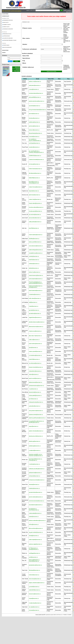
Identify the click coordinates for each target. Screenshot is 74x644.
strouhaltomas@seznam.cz (36, 505)
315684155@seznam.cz (35, 156)
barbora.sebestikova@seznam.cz (37, 521)
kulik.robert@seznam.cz (35, 298)
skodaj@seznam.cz (34, 536)
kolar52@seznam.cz (34, 260)
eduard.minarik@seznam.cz (36, 367)
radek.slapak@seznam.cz (35, 540)
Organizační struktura (8, 20)
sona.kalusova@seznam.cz (36, 246)
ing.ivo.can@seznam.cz (35, 140)
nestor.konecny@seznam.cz (36, 275)
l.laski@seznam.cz (34, 306)
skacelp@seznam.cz (34, 484)
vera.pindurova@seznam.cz (36, 411)
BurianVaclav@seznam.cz (35, 133)
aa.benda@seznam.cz (34, 106)
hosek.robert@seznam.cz (35, 203)
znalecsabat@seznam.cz (35, 513)
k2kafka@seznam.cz (34, 239)
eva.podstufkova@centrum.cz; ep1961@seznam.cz (36, 422)
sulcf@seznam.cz (33, 557)
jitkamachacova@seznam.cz (36, 327)
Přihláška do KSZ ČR (7, 34)
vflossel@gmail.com (34, 183)
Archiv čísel (18, 69)
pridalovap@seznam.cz (35, 446)
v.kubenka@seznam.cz (35, 294)
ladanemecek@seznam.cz (35, 382)
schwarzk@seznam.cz (34, 476)
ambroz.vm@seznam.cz (35, 81)
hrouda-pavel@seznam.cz (35, 211)
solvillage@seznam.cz (34, 553)
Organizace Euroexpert (8, 29)
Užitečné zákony (7, 36)
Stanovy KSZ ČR (6, 27)
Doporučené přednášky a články (10, 40)
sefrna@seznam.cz (34, 524)
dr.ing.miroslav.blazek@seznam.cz (37, 110)
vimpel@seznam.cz (34, 598)
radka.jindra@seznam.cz (35, 222)
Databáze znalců (6, 16)
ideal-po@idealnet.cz (34, 560)
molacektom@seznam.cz (35, 371)
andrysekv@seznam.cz (35, 85)
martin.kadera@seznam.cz (36, 235)
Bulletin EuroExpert (7, 47)
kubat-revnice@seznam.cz (36, 286)
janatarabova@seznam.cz (35, 565)
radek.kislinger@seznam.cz (36, 250)
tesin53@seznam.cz (34, 510)
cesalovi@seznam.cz (34, 147)
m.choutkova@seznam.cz (35, 355)
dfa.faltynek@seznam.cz (35, 173)
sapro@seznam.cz (34, 426)
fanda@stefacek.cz (34, 549)
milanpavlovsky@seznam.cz (36, 402)
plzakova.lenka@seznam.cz (36, 415)
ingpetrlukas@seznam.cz (35, 317)
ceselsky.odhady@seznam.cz (36, 152)
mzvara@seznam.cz (34, 610)
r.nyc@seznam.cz (33, 389)
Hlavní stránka (5, 14)
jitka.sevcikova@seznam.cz (36, 528)
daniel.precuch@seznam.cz (36, 436)
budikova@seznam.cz (34, 122)
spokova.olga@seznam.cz (35, 544)
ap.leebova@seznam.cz (35, 313)
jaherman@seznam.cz (34, 195)
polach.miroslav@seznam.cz (36, 431)
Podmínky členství (7, 25)
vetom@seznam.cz (34, 374)
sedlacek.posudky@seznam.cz (37, 469)
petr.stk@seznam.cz (34, 114)
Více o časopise (17, 71)
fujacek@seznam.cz (34, 191)
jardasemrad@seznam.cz (35, 473)
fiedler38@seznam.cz (34, 178)
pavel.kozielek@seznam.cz (36, 283)
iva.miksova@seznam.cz (35, 363)
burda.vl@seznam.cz (34, 130)
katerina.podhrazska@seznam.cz (37, 418)
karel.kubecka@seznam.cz (36, 291)
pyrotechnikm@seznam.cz (35, 492)
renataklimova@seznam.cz (36, 253)
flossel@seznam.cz (34, 182)
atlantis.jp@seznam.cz (35, 441)
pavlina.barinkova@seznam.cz (37, 101)
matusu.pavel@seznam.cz (35, 351)
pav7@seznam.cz (33, 399)
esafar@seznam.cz (34, 517)
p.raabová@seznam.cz (35, 450)
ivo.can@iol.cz (33, 139)
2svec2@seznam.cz (34, 561)
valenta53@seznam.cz (35, 590)
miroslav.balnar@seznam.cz (36, 93)
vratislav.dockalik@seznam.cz (36, 160)
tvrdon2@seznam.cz (34, 575)
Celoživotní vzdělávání (8, 38)
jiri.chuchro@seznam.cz (35, 214)
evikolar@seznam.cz (34, 264)
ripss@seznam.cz (33, 348)
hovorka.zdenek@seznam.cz (36, 207)
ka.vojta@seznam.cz (34, 607)
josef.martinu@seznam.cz (35, 344)
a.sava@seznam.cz (34, 89)
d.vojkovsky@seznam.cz (35, 603)
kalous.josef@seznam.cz (35, 242)
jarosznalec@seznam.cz (35, 218)
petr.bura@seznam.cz (34, 126)
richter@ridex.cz (33, 460)
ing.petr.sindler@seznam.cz (36, 532)
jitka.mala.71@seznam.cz (35, 336)
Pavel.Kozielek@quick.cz (35, 282)
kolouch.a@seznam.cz (35, 272)
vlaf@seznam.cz (33, 302)
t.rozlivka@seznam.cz (34, 464)
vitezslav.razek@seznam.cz (36, 456)
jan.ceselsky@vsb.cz (34, 151)
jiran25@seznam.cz (34, 228)
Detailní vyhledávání (68, 10)
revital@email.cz (33, 287)
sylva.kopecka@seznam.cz (36, 279)
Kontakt (4, 53)
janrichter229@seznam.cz (35, 459)
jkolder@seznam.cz (34, 268)
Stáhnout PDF (17, 67)
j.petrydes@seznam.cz (35, 406)
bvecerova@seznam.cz (35, 594)
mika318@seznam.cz (34, 359)
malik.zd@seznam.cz (34, 340)
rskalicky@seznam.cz (34, 488)
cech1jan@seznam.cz (34, 143)
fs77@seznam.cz (33, 548)
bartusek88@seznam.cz (35, 97)
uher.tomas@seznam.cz (35, 579)
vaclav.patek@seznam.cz (35, 395)
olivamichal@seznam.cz (35, 392)
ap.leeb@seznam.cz (34, 310)
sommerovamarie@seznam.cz (36, 501)
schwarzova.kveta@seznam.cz (37, 480)
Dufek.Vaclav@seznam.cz (35, 169)
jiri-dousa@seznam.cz (34, 164)
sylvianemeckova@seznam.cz (36, 386)
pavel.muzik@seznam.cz (35, 378)
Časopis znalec (6, 45)
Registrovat (10, 61)
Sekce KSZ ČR (69, 12)
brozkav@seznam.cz (34, 118)
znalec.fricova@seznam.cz (36, 187)
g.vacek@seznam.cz (34, 587)
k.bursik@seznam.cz (34, 137)
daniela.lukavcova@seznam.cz (37, 322)
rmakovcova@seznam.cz (35, 331)
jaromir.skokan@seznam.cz (36, 497)
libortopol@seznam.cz (34, 570)
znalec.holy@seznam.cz (35, 199)
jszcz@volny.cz (33, 509)
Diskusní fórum (5, 50)
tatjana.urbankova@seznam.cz (37, 583)
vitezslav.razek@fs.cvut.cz (35, 454)
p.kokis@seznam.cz (34, 256)
